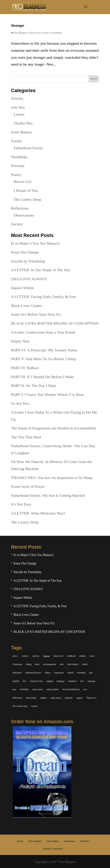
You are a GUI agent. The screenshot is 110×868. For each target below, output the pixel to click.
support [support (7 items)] (80, 698)
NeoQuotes (69, 841)
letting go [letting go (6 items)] (61, 681)
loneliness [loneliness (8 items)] (72, 681)
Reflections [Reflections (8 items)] (17, 698)
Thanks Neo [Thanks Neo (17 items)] (91, 698)
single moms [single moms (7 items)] (56, 698)
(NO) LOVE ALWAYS (29, 279)
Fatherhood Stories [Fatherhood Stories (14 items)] (33, 673)
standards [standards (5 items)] (69, 698)
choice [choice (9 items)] (92, 656)
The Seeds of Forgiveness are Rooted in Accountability (54, 428)
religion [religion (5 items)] (43, 698)
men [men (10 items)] (14, 689)
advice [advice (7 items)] (15, 656)
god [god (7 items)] (91, 673)
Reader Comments (53, 849)
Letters (19, 114)
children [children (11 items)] (82, 656)
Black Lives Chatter (26, 306)
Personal (18, 166)
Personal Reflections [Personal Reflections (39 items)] (71, 689)
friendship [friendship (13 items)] (81, 673)
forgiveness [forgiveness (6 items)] (59, 673)
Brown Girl (35, 33)
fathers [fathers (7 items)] (48, 673)
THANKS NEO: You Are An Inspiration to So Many (52, 478)
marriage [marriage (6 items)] (91, 681)
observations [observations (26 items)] (38, 689)
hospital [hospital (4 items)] (16, 681)
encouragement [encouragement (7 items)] (50, 664)
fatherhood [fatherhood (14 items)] (17, 673)
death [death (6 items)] (37, 664)
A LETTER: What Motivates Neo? (38, 513)
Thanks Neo (23, 123)
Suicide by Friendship (28, 261)
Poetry (45, 33)
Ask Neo (18, 107)
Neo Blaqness (21, 33)
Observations (24, 215)
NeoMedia (19, 157)
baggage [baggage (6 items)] (47, 656)
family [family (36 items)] (85, 664)
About (20, 841)
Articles (17, 98)
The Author (53, 841)
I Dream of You (26, 190)
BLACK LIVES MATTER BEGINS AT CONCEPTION (55, 323)
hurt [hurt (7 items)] (24, 681)
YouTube (85, 841)
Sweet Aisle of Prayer (28, 486)
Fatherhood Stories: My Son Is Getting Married (48, 495)
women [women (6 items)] (34, 706)
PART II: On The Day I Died (33, 386)
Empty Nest (20, 341)
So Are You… (22, 403)
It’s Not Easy (21, 504)
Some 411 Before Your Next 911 (36, 314)
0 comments (56, 33)
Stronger (18, 26)
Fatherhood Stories (28, 148)
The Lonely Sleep (27, 199)
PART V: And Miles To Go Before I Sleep (43, 359)
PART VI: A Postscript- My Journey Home (44, 350)
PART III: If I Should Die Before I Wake (42, 377)
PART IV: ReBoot (25, 368)
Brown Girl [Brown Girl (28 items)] (58, 656)
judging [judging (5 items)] (50, 681)
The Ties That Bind (26, 437)
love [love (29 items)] (82, 681)
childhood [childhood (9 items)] (71, 656)
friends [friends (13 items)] (70, 673)
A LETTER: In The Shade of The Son (40, 270)
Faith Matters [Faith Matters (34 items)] (73, 664)
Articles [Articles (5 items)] (25, 656)
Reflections (20, 208)
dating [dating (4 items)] (29, 664)
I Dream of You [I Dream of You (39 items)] (36, 681)
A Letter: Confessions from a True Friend (43, 332)
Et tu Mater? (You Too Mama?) (35, 243)
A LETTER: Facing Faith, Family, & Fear (43, 297)
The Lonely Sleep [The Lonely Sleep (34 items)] (20, 706)
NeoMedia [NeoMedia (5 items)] (24, 689)
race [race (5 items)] (85, 689)
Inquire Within (22, 288)
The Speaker (35, 841)
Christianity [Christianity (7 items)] (17, 664)
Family (16, 141)
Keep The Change (25, 252)
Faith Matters (21, 132)
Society (17, 224)
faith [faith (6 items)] (62, 664)
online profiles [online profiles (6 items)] (53, 689)
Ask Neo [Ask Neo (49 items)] (36, 656)
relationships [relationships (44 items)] (31, 698)
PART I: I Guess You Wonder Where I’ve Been (47, 395)
